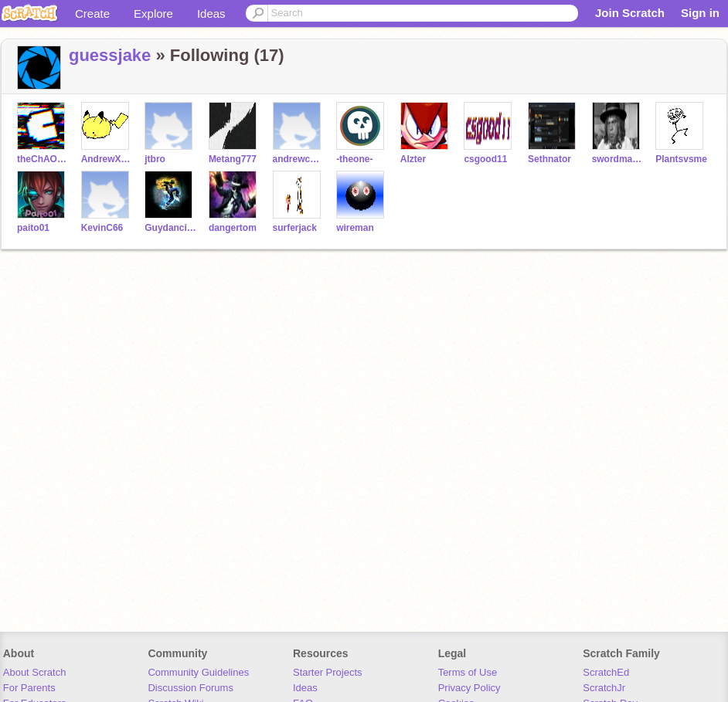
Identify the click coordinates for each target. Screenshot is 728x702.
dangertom (233, 228)
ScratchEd (606, 672)
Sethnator (549, 159)
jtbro (155, 159)
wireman (355, 228)
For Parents (29, 688)
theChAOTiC (43, 159)
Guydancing (170, 228)
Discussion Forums (191, 688)
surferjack (295, 228)
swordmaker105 (618, 159)
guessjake (110, 55)
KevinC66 (102, 228)
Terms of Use (468, 672)
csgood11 (485, 159)
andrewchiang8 (299, 159)
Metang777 (233, 159)
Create (92, 14)
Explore (153, 14)
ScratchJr (604, 688)
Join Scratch (630, 13)
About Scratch (35, 672)
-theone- (354, 159)
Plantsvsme (681, 159)
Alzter (413, 159)
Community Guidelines (198, 672)
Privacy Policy (469, 688)
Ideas (211, 14)
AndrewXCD (107, 159)
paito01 (33, 228)
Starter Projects (328, 672)
